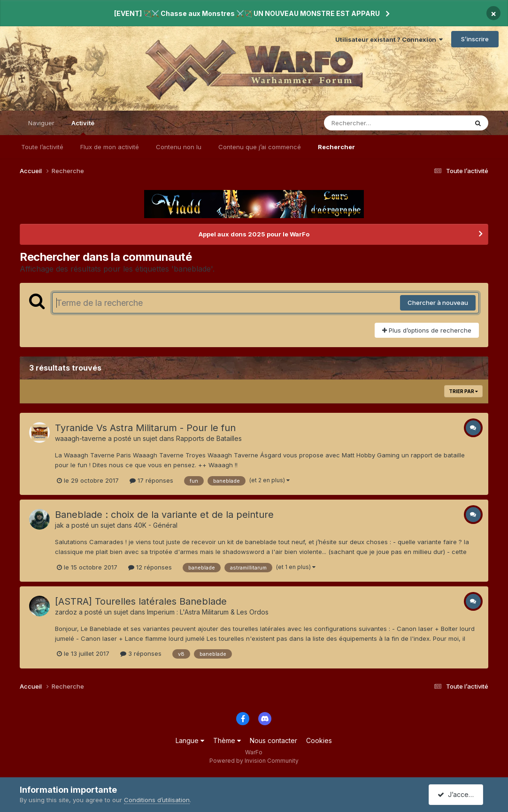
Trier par (463, 391)
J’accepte (458, 794)
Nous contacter (273, 740)
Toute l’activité (42, 147)
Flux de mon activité (110, 147)
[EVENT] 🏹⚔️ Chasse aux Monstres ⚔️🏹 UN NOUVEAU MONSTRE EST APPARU (247, 13)
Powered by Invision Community (254, 761)
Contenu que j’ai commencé (260, 147)
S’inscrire (475, 39)
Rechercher (336, 147)
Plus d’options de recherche (427, 330)
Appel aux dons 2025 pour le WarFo (254, 234)
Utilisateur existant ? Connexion (389, 39)
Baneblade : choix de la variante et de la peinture (164, 515)
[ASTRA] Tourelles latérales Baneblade (141, 601)
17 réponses (151, 480)
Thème (227, 740)
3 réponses (141, 653)
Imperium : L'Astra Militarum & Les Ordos (208, 612)
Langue (190, 740)
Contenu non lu (179, 147)
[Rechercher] (369, 123)
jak (59, 525)
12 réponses (150, 567)
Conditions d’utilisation (157, 800)
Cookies (319, 740)
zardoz (66, 612)
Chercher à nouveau (438, 303)
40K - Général (156, 525)
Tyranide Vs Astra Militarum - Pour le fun (145, 428)
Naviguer (41, 123)
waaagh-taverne (81, 438)
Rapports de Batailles (209, 438)
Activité (83, 127)
